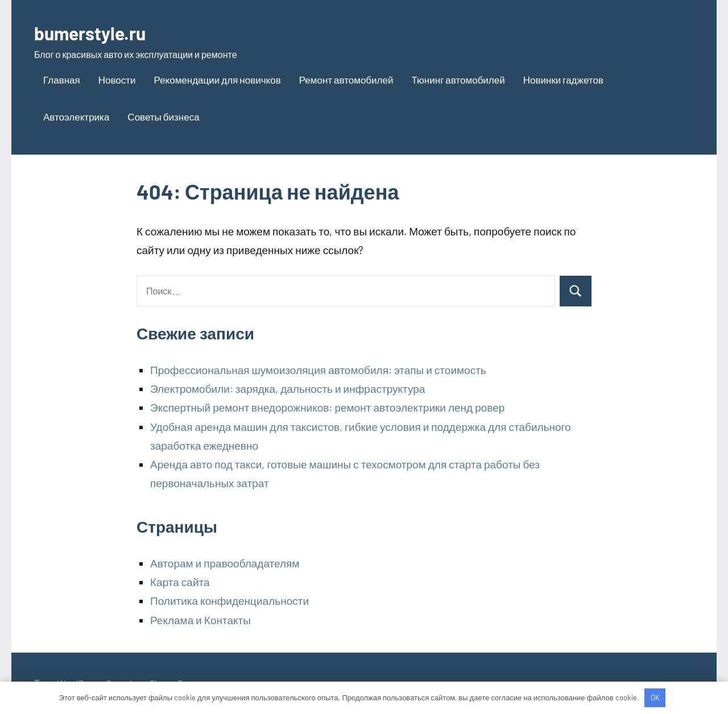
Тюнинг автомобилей (458, 80)
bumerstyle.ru (98, 32)
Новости (117, 80)
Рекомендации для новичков (218, 80)
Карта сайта (180, 582)
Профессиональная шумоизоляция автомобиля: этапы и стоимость (318, 370)
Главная (62, 80)
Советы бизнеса (163, 117)
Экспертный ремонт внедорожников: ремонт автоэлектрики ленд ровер (327, 407)
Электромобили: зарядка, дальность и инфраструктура (288, 389)
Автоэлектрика (76, 117)
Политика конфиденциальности (229, 601)
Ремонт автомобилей (346, 80)
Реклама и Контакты (200, 620)
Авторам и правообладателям (225, 563)
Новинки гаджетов (563, 80)
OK (655, 698)
